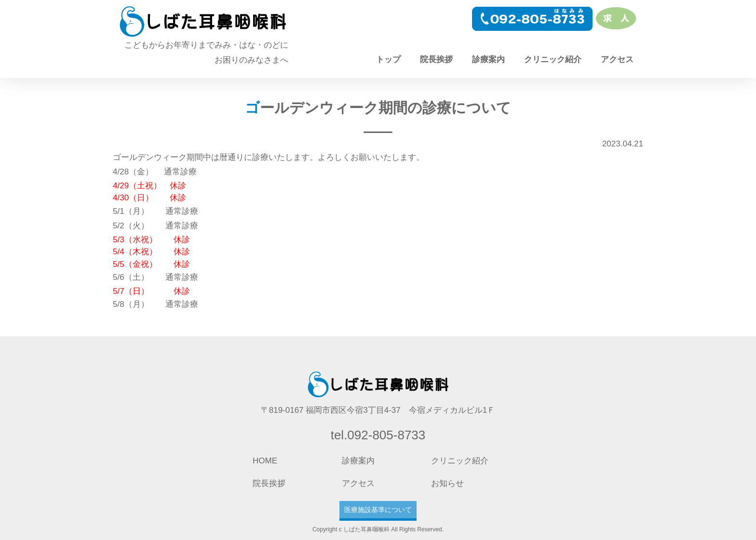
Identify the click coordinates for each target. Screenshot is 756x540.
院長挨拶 (436, 59)
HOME (265, 461)
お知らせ (447, 483)
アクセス (617, 59)
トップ (388, 59)
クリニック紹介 (553, 59)
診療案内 (488, 59)
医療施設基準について (378, 510)
